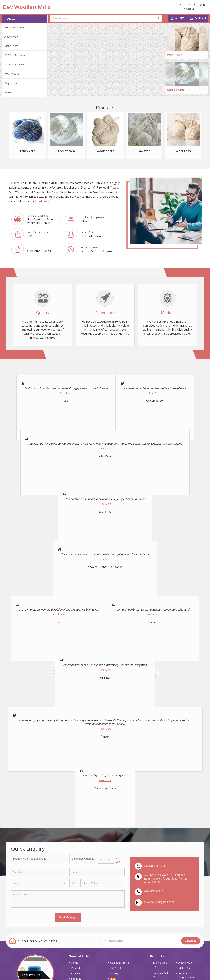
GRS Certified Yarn (15, 55)
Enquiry (114, 973)
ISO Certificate (118, 968)
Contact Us (78, 973)
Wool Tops (175, 55)
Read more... (43, 201)
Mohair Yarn (11, 46)
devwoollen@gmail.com (159, 902)
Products (9, 19)
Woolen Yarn (12, 74)
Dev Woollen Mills (26, 7)
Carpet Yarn (11, 83)
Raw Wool (144, 151)
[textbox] (106, 859)
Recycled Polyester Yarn (18, 65)
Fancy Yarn (27, 151)
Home (75, 963)
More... (9, 92)
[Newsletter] (150, 941)
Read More (66, 393)
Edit (118, 860)
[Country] (39, 883)
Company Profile (120, 963)
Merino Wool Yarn (15, 27)
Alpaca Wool (11, 37)
